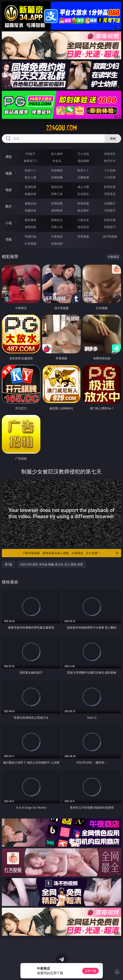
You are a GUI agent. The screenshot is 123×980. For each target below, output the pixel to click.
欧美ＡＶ (83, 170)
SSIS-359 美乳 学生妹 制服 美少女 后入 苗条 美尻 (52, 564)
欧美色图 (83, 203)
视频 (9, 173)
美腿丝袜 (30, 210)
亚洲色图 (57, 203)
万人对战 (83, 154)
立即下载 (90, 971)
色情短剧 (57, 243)
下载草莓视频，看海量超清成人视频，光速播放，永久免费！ (71, 553)
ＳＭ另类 (110, 177)
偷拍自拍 (57, 187)
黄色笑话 (83, 227)
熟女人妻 (30, 177)
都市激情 (30, 220)
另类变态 (110, 194)
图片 (9, 206)
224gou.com (61, 128)
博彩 (9, 157)
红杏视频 (30, 243)
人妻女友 (83, 220)
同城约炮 (30, 236)
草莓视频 (83, 236)
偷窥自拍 (30, 203)
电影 (9, 190)
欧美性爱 (110, 187)
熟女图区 (83, 210)
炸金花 (57, 161)
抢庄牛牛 (110, 161)
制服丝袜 (30, 194)
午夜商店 (57, 236)
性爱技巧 (110, 227)
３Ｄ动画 (110, 170)
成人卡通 (83, 187)
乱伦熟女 (83, 194)
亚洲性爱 (30, 187)
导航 (9, 239)
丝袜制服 (57, 177)
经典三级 (57, 194)
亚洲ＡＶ (30, 170)
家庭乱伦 (57, 220)
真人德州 (57, 154)
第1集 (8, 564)
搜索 (113, 138)
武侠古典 (110, 220)
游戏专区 (110, 154)
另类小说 (57, 227)
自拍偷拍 (57, 170)
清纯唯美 (57, 210)
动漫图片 (110, 203)
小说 (9, 223)
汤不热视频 (110, 236)
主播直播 (83, 177)
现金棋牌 (83, 161)
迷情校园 (30, 227)
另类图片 (110, 210)
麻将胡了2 (30, 161)
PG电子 (30, 154)
